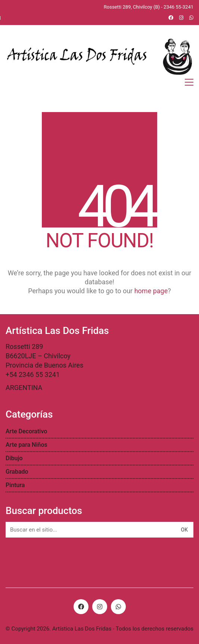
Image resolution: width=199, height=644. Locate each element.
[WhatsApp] (118, 607)
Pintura (15, 485)
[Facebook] (81, 607)
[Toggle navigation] (189, 82)
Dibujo (14, 458)
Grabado (17, 472)
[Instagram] (100, 607)
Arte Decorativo (26, 431)
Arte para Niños (27, 445)
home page (151, 291)
